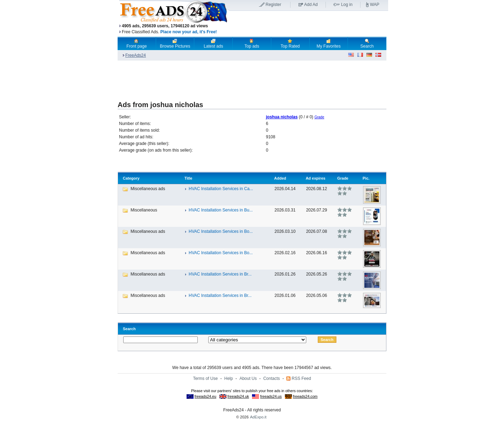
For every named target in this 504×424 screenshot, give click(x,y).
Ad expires (315, 178)
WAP (375, 5)
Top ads (252, 43)
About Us (248, 378)
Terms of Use (205, 378)
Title (188, 178)
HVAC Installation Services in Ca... (221, 189)
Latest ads (213, 43)
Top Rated (290, 43)
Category (131, 178)
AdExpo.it (258, 417)
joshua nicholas (282, 117)
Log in (347, 5)
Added (280, 178)
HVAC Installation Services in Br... (220, 274)
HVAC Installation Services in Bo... (221, 231)
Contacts (271, 378)
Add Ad (311, 5)
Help (229, 378)
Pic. (366, 178)
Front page (136, 43)
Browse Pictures (175, 43)
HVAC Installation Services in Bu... (221, 210)
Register (274, 5)
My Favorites (329, 43)
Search (367, 43)
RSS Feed (301, 378)
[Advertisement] (309, 24)
